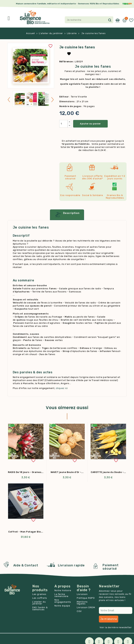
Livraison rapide (71, 565)
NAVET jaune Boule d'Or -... (67, 472)
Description (67, 215)
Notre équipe (62, 606)
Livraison (82, 594)
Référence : (67, 62)
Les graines (39, 594)
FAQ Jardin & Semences (40, 608)
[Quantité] (63, 124)
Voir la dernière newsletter (116, 627)
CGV (79, 611)
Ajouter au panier (90, 124)
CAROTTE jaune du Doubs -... (108, 472)
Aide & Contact (26, 565)
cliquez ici (62, 388)
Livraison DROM (86, 607)
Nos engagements (63, 601)
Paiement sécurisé (110, 567)
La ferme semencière (61, 595)
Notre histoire (63, 590)
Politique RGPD (86, 598)
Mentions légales (82, 603)
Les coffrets (40, 598)
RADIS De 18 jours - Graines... (26, 472)
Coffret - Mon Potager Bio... (26, 532)
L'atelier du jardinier (39, 603)
